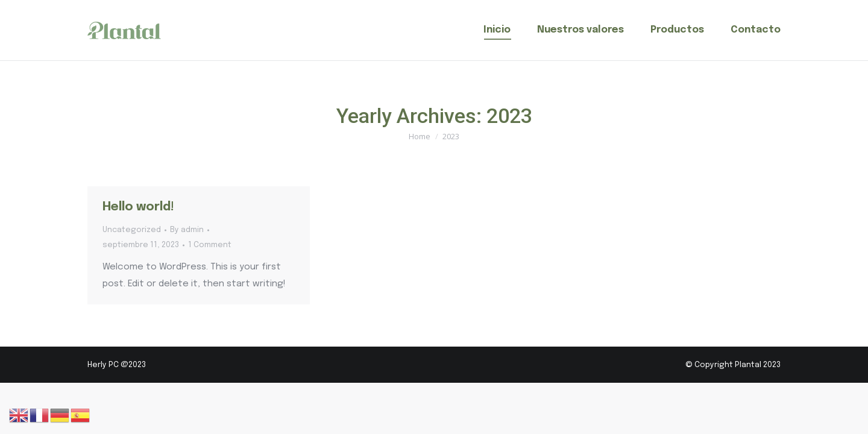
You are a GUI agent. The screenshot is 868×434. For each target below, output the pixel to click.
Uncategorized (132, 230)
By (187, 230)
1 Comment (210, 245)
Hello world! (138, 207)
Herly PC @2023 (117, 365)
